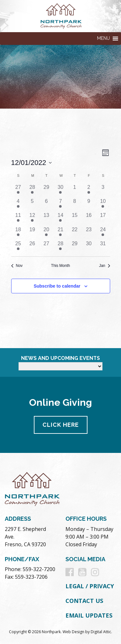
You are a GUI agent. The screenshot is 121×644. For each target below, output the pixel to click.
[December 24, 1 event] (103, 233)
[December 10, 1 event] (103, 204)
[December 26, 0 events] (32, 247)
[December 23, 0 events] (89, 233)
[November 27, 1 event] (18, 190)
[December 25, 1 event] (18, 247)
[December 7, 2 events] (60, 204)
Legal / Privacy (90, 586)
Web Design (73, 632)
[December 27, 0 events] (46, 247)
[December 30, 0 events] (89, 247)
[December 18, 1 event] (18, 233)
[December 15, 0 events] (75, 218)
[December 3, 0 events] (103, 190)
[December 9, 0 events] (89, 204)
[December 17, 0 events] (103, 218)
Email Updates (89, 615)
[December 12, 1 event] (32, 218)
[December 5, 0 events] (32, 204)
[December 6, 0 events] (46, 204)
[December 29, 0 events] (75, 247)
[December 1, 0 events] (75, 190)
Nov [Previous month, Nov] (17, 266)
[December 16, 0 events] (89, 218)
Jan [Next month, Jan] (104, 266)
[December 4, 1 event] (18, 204)
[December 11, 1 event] (18, 218)
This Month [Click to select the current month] (60, 266)
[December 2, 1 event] (89, 190)
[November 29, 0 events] (46, 190)
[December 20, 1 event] (46, 233)
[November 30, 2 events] (60, 190)
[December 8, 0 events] (75, 204)
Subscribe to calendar (57, 286)
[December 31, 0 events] (103, 247)
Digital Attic (101, 632)
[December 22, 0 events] (75, 233)
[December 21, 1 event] (60, 233)
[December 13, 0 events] (46, 218)
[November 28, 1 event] (32, 190)
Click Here (61, 425)
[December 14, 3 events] (60, 218)
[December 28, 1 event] (60, 247)
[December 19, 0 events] (32, 233)
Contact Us (84, 601)
